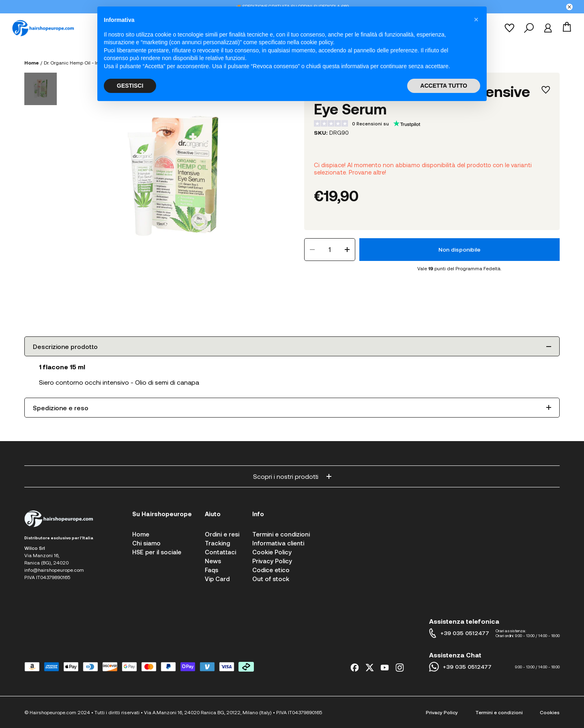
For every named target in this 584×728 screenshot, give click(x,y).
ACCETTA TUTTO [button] (444, 86)
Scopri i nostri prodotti (292, 476)
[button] (476, 19)
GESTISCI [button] (130, 86)
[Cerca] (529, 28)
